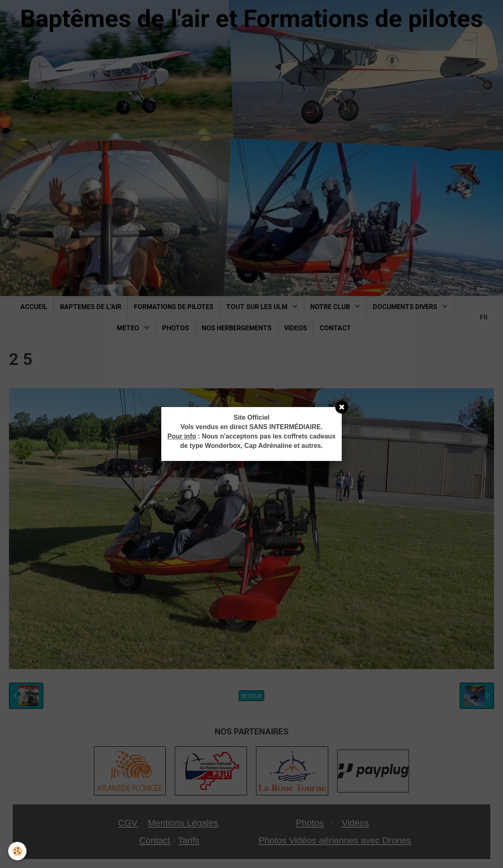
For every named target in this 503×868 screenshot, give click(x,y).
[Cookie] (17, 851)
